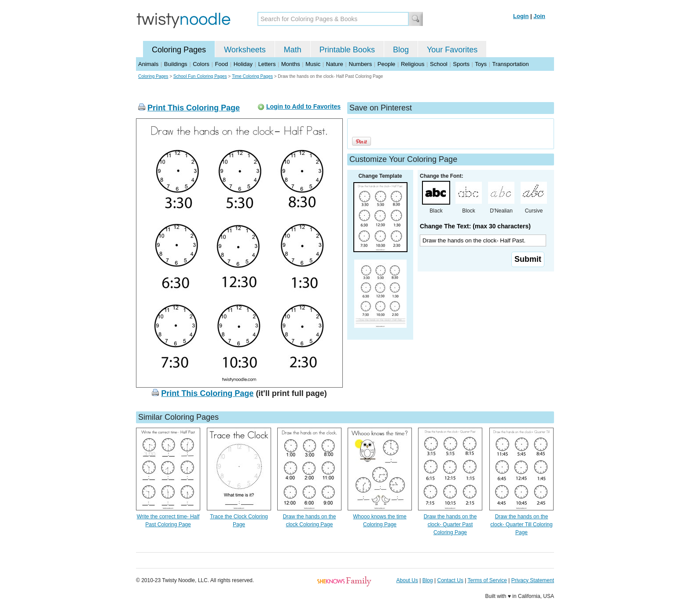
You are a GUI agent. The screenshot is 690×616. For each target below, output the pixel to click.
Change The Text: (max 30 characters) (475, 226)
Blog (401, 50)
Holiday (243, 64)
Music (313, 64)
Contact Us (450, 580)
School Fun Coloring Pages (200, 76)
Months (291, 64)
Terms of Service (487, 580)
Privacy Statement (533, 580)
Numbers (360, 64)
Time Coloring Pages (252, 76)
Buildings (176, 64)
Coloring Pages (179, 50)
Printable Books (347, 50)
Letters (267, 64)
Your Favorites (452, 50)
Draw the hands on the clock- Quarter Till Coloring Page (521, 524)
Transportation (510, 64)
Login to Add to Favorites (303, 106)
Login (521, 16)
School (439, 64)
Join (539, 16)
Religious (413, 64)
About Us (407, 580)
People (386, 64)
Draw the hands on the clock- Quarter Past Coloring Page (450, 524)
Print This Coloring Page (194, 108)
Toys (481, 64)
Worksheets (245, 50)
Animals (148, 64)
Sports (461, 64)
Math (293, 50)
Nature (335, 64)
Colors (201, 64)
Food (221, 64)
